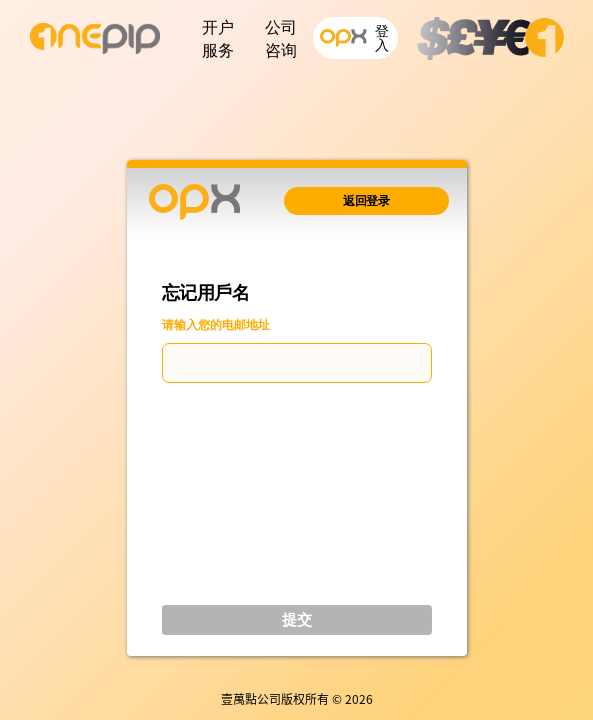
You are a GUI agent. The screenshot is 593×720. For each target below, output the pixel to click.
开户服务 (218, 39)
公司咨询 (281, 39)
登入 (355, 38)
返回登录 (366, 201)
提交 (297, 619)
